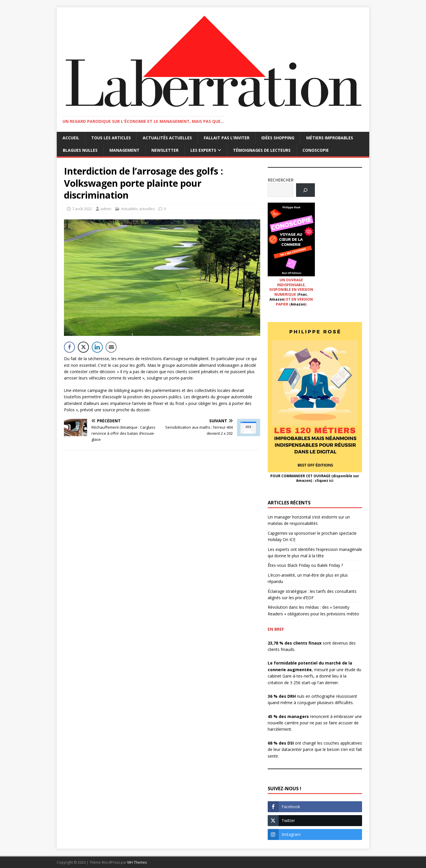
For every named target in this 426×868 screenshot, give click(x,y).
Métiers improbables (330, 138)
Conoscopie (316, 150)
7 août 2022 (82, 209)
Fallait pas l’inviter (227, 138)
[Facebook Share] (69, 347)
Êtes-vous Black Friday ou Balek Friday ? (305, 565)
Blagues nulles (80, 150)
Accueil (71, 138)
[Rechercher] (305, 190)
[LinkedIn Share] (97, 347)
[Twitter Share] (83, 347)
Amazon (277, 299)
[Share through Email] (111, 347)
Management (124, 150)
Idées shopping (278, 138)
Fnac (303, 294)
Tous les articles (111, 138)
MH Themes (137, 862)
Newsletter (165, 150)
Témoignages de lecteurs (262, 150)
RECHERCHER (281, 180)
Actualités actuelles (167, 138)
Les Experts (203, 150)
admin (106, 209)
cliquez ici (324, 481)
